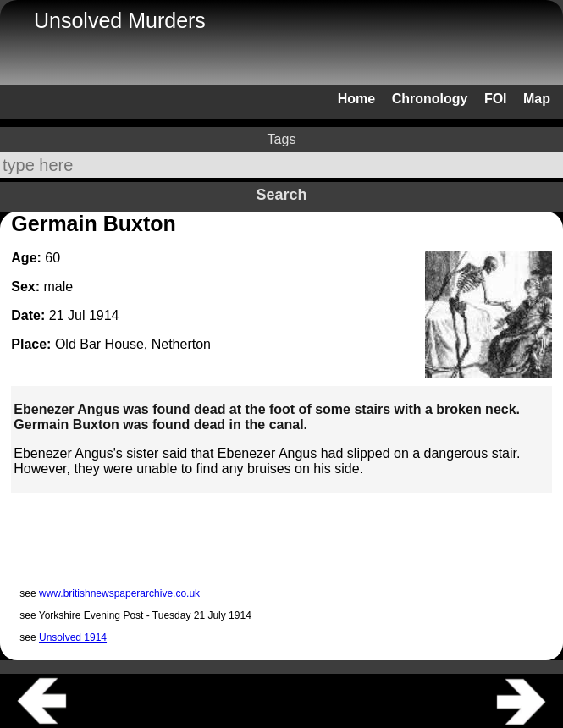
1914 (104, 315)
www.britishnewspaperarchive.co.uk (119, 593)
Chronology (430, 99)
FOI (496, 99)
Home (356, 99)
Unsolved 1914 (73, 637)
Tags (282, 139)
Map (537, 99)
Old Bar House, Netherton (133, 344)
